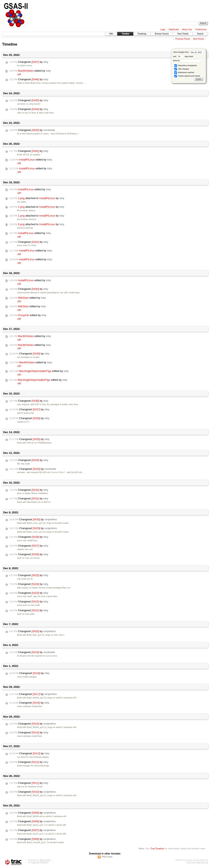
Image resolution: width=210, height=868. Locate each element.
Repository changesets (185, 66)
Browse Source (162, 34)
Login (163, 29)
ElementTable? (58, 472)
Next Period (198, 39)
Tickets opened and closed (187, 76)
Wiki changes (182, 69)
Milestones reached (184, 73)
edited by (30, 71)
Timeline (125, 34)
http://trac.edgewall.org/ (197, 862)
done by (187, 61)
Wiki (111, 34)
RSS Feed (107, 857)
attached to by (37, 198)
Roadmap (142, 34)
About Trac (187, 29)
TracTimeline (157, 848)
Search (200, 34)
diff (19, 74)
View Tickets (183, 34)
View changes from (189, 52)
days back (185, 56)
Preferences (201, 29)
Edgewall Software (40, 862)
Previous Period (183, 39)
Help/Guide (174, 29)
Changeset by (29, 62)
